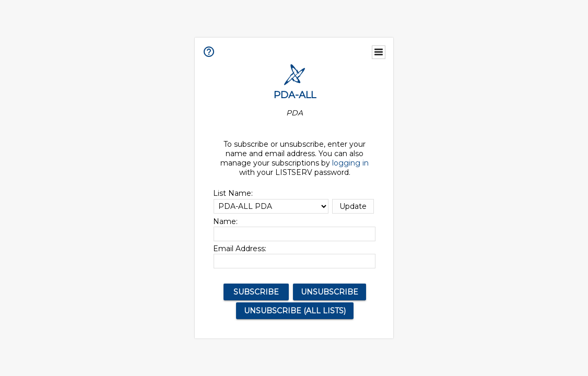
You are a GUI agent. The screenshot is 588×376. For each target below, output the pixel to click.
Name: (225, 221)
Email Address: (240, 249)
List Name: (233, 193)
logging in (350, 163)
